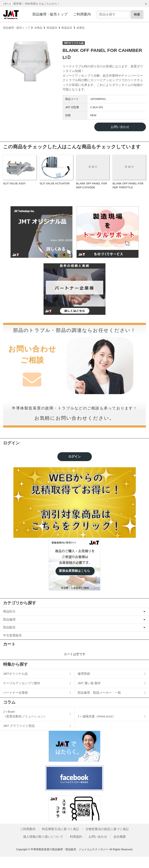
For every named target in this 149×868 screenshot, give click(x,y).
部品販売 (52, 28)
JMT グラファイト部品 (19, 737)
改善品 (81, 28)
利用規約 (76, 848)
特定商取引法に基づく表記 (60, 840)
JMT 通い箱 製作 (89, 694)
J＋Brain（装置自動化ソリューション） (25, 725)
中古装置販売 (12, 647)
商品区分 (9, 623)
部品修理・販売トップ (50, 14)
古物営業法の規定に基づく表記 (107, 840)
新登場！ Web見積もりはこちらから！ (37, 4)
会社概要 (120, 848)
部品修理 (9, 631)
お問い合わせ (98, 848)
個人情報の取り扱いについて (43, 848)
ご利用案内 (82, 14)
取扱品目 (67, 28)
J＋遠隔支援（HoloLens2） (97, 728)
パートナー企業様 (15, 704)
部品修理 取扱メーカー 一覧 (99, 704)
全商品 (38, 28)
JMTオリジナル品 (15, 685)
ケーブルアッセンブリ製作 (22, 694)
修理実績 (84, 685)
